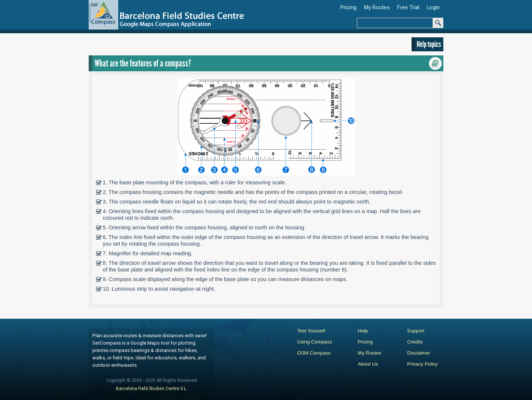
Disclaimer (419, 353)
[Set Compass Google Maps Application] (169, 17)
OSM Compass (314, 353)
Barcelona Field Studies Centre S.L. (152, 389)
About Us (368, 364)
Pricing (365, 342)
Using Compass (314, 342)
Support (416, 331)
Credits (415, 342)
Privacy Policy (422, 364)
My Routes (369, 353)
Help (363, 331)
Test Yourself (311, 331)
